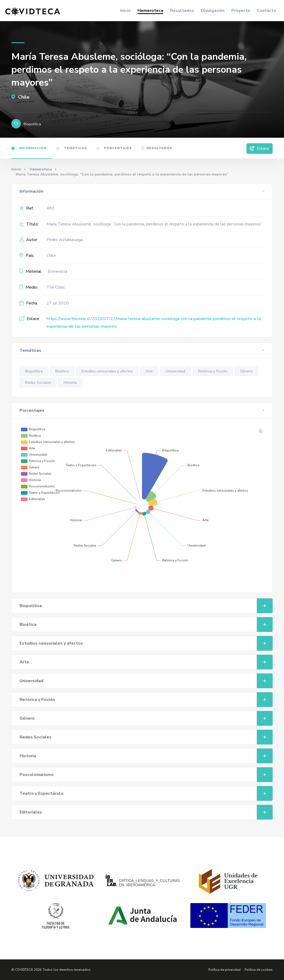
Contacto (267, 11)
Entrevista (58, 271)
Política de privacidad (225, 970)
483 (51, 208)
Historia (70, 383)
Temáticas (71, 148)
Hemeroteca (150, 11)
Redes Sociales (38, 383)
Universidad (175, 371)
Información (29, 148)
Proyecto (241, 11)
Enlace (260, 149)
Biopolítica (34, 371)
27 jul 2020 (58, 303)
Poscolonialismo (146, 775)
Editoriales (146, 812)
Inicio (125, 11)
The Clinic (56, 287)
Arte (149, 371)
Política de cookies (259, 970)
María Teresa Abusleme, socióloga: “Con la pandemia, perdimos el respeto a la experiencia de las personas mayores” (154, 224)
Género (246, 371)
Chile (20, 97)
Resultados (182, 11)
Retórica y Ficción (213, 371)
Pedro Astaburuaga (65, 240)
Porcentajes (114, 148)
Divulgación (213, 11)
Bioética (62, 371)
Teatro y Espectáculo (146, 793)
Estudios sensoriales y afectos (107, 371)
